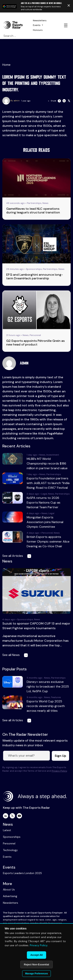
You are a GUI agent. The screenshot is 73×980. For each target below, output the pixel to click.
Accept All (36, 955)
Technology (10, 850)
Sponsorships (12, 837)
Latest (7, 830)
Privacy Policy (59, 771)
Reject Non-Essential (36, 964)
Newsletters (40, 20)
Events (37, 25)
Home (6, 65)
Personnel (9, 843)
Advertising (10, 896)
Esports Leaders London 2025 (22, 873)
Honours (38, 30)
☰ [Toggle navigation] (66, 25)
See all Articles (18, 556)
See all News (16, 655)
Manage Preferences (36, 974)
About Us (9, 889)
